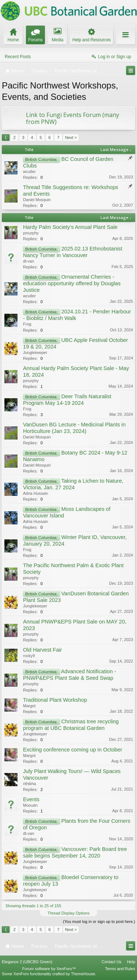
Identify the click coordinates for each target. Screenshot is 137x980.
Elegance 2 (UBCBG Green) (27, 962)
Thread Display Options (68, 913)
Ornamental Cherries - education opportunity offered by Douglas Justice (72, 283)
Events (31, 799)
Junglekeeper (35, 353)
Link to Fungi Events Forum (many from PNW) (73, 118)
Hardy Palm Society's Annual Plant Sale (70, 227)
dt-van (29, 261)
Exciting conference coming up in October (73, 750)
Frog (27, 324)
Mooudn (30, 805)
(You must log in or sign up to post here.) (99, 921)
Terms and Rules (120, 969)
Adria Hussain (35, 493)
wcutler (29, 171)
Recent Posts (18, 57)
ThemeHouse (83, 974)
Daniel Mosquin (37, 200)
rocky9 (29, 656)
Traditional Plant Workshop (55, 700)
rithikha (29, 784)
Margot (29, 706)
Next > (71, 137)
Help (131, 962)
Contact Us (111, 962)
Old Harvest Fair (43, 650)
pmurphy (31, 233)
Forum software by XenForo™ (49, 969)
